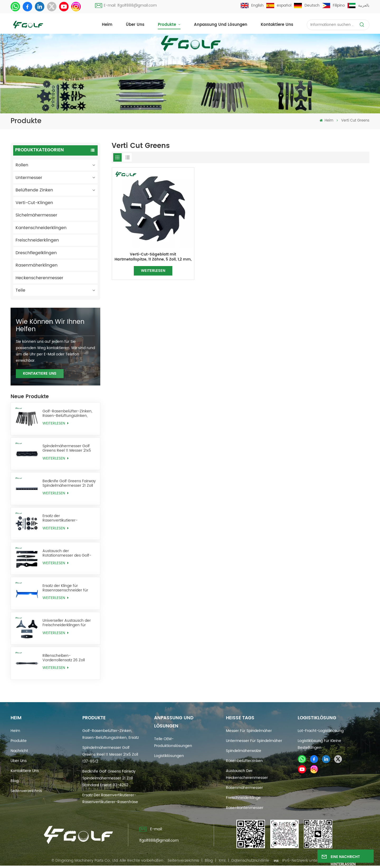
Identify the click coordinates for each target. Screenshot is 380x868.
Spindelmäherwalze (244, 751)
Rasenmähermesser (244, 788)
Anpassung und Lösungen (221, 25)
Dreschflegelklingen (36, 253)
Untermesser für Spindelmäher (254, 741)
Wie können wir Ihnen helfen (50, 326)
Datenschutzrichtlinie (250, 860)
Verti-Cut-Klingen (34, 203)
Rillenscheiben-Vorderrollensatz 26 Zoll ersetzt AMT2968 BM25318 (66, 658)
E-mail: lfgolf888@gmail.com (126, 5)
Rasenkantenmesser (245, 808)
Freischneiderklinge (243, 798)
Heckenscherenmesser (39, 278)
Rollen (22, 165)
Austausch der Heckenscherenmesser (247, 774)
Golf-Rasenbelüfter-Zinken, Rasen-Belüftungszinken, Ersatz (67, 413)
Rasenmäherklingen (37, 265)
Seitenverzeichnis (26, 791)
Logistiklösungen (169, 756)
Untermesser (29, 178)
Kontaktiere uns (277, 25)
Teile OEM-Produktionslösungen (173, 742)
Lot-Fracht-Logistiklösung (321, 731)
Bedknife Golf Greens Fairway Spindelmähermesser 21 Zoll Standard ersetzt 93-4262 (69, 483)
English (252, 5)
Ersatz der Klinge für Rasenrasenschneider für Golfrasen (65, 588)
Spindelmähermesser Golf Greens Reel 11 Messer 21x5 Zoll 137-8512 (67, 448)
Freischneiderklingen (37, 240)
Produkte (168, 25)
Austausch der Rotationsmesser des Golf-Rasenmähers (67, 553)
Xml (222, 860)
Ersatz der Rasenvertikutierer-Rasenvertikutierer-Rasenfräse (60, 518)
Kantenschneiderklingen (41, 228)
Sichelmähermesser (36, 215)
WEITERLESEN (55, 423)
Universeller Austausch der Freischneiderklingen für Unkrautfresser (67, 623)
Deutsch (307, 5)
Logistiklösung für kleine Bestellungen (319, 744)
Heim (107, 25)
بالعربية (358, 5)
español (279, 5)
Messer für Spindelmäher (249, 731)
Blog (15, 781)
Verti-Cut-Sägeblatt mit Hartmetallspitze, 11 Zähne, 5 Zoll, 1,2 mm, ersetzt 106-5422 (153, 257)
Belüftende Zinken (34, 190)
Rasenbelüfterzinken (244, 761)
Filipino (334, 5)
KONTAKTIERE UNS (40, 373)
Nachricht (19, 751)
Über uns (135, 25)
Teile (20, 290)
